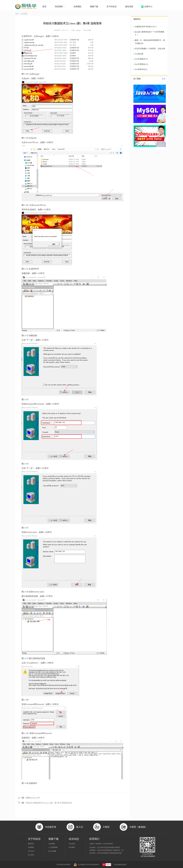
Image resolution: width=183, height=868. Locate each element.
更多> (164, 79)
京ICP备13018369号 (63, 865)
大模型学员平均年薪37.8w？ (146, 27)
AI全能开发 (51, 827)
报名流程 (129, 7)
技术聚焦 (24, 14)
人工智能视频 (53, 847)
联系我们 (94, 839)
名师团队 (78, 7)
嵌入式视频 (52, 851)
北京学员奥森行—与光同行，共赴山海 (150, 49)
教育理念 (31, 844)
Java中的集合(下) (141, 59)
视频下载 (94, 7)
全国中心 (148, 7)
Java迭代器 (139, 54)
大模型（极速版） (138, 827)
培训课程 (60, 7)
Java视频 (52, 844)
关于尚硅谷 (112, 7)
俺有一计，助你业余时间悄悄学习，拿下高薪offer (150, 42)
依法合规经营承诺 (120, 865)
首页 (44, 7)
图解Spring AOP (29, 798)
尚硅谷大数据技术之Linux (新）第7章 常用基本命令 (45, 803)
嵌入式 (80, 827)
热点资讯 (72, 844)
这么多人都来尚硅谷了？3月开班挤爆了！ (149, 33)
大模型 (106, 827)
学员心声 (31, 851)
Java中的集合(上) (141, 64)
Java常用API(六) (141, 69)
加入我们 (31, 855)
